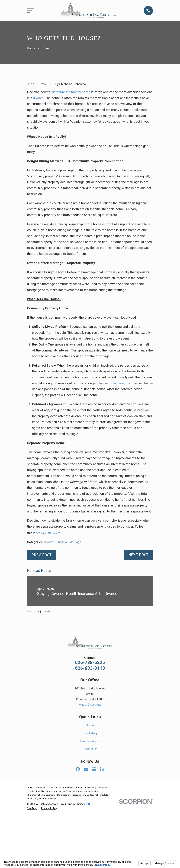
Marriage (75, 602)
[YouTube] (86, 829)
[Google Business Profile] (94, 829)
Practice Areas (90, 801)
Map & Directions (90, 764)
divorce (38, 158)
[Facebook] (78, 829)
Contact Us (90, 809)
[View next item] (47, 671)
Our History (90, 793)
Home (90, 785)
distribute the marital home (71, 152)
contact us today (48, 592)
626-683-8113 (90, 728)
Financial (62, 602)
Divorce (49, 602)
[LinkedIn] (102, 829)
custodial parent (115, 443)
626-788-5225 (90, 722)
